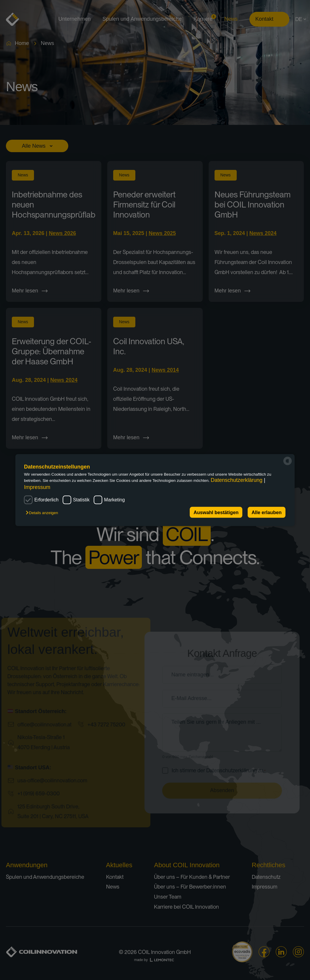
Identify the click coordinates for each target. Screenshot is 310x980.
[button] (44, 513)
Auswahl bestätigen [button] (216, 512)
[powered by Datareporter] (288, 461)
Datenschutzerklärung (237, 480)
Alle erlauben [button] (267, 512)
